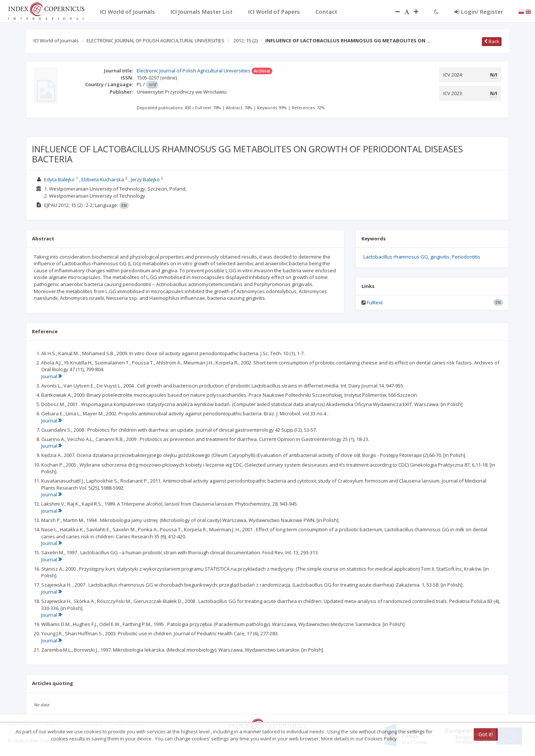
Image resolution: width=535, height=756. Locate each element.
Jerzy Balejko (145, 179)
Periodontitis (466, 257)
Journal (51, 376)
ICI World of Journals (56, 40)
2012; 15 (245, 40)
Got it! (486, 734)
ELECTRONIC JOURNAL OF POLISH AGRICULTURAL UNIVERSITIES (155, 40)
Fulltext (375, 302)
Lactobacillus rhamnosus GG (396, 257)
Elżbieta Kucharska (103, 179)
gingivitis (440, 257)
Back (492, 41)
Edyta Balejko (59, 179)
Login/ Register (479, 12)
